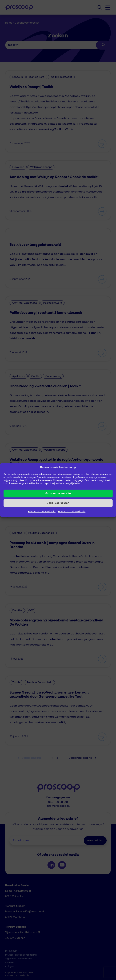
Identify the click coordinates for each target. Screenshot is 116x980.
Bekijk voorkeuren (58, 503)
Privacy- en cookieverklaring (42, 512)
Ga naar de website (58, 493)
